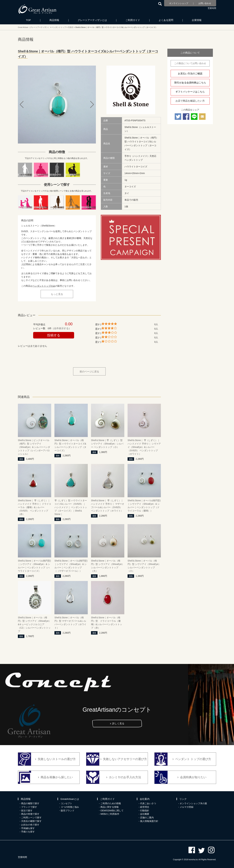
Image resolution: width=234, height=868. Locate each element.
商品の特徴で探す (30, 814)
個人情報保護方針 (149, 821)
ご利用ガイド (133, 20)
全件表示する (61, 328)
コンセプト (66, 803)
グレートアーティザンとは (92, 20)
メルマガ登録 (187, 807)
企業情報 (197, 20)
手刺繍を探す (28, 828)
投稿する (54, 335)
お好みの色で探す (30, 825)
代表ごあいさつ (148, 803)
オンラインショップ (179, 3)
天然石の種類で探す (31, 821)
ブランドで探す (29, 807)
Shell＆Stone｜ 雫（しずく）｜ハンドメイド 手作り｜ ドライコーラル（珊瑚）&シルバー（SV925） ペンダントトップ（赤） (34, 507)
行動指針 (145, 811)
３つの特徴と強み (70, 807)
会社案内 (145, 799)
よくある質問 (166, 20)
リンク (183, 799)
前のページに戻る (89, 372)
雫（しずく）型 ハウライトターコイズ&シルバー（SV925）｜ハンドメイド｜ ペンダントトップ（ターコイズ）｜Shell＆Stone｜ (71, 507)
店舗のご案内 (147, 818)
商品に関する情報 (110, 807)
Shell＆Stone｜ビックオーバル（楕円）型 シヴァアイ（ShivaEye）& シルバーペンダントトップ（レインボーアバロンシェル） (34, 447)
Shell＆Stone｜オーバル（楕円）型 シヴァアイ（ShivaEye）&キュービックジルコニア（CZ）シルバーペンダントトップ (34, 624)
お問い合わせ (205, 3)
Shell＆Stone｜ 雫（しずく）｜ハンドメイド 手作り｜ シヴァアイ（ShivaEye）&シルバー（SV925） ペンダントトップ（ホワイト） (144, 447)
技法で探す (27, 811)
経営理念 (145, 807)
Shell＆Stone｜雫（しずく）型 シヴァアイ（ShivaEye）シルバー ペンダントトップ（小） (107, 444)
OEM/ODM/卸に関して (112, 811)
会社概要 (145, 814)
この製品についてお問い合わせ (190, 63)
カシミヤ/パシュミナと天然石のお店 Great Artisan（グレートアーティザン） (37, 9)
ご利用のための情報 (111, 803)
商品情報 (54, 20)
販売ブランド (68, 811)
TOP (29, 20)
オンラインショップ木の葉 (193, 803)
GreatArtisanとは (70, 799)
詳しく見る (118, 723)
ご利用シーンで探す (31, 818)
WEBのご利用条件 (110, 814)
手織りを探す (28, 832)
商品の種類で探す (30, 803)
